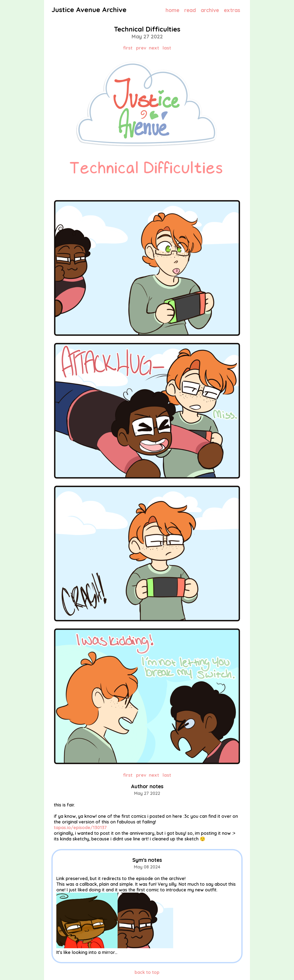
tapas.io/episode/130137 (80, 827)
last (167, 48)
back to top (147, 972)
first (128, 48)
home (172, 10)
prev (141, 48)
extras (232, 10)
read (190, 10)
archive (210, 10)
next (154, 48)
